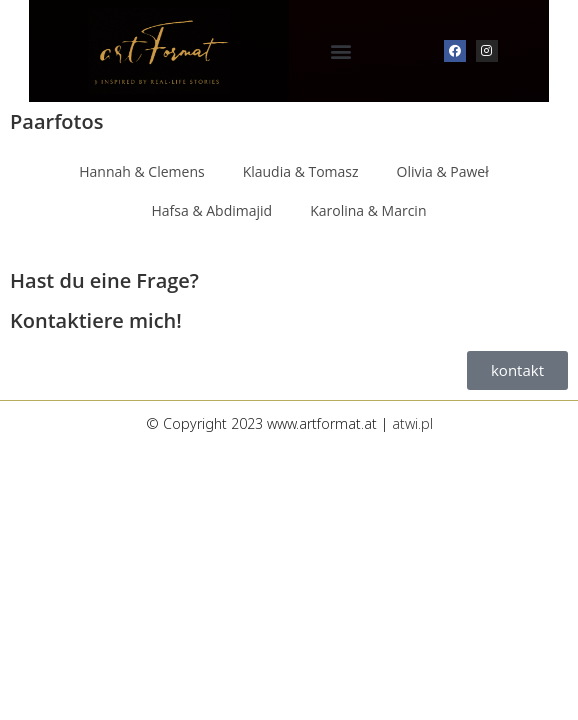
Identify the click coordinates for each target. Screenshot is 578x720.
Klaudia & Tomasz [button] (301, 171)
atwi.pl (412, 423)
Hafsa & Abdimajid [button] (212, 210)
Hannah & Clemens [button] (141, 171)
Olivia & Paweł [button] (443, 171)
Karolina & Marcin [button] (368, 210)
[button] (341, 51)
